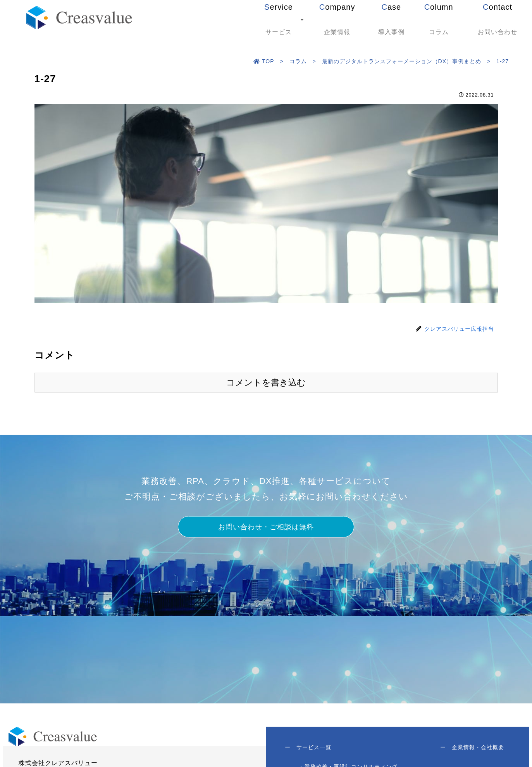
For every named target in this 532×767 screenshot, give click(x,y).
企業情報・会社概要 (472, 748)
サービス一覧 (309, 748)
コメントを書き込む (266, 383)
